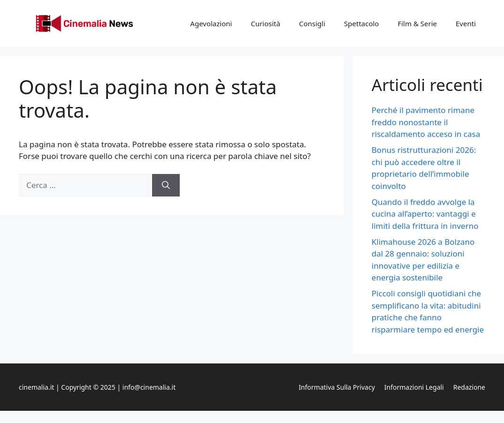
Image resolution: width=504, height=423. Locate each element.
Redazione (469, 387)
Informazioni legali (414, 387)
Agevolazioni (211, 23)
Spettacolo (361, 23)
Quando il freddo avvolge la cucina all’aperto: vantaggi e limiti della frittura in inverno (425, 214)
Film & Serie (417, 23)
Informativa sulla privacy (336, 387)
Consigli (312, 23)
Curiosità (265, 23)
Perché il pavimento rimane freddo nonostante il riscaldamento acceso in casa (426, 122)
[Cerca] (166, 185)
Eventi (466, 23)
